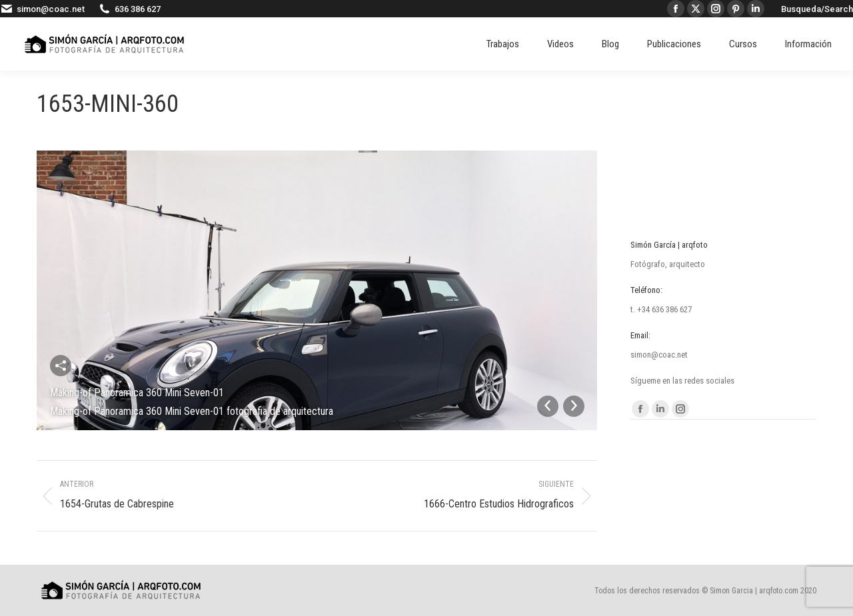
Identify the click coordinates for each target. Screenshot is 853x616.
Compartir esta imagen (61, 366)
